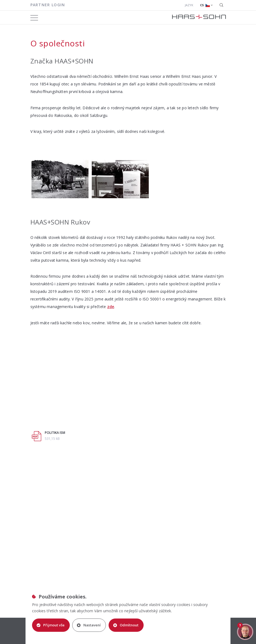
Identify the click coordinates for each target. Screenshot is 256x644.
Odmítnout (126, 625)
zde (111, 307)
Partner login (48, 5)
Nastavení (89, 625)
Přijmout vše (51, 625)
